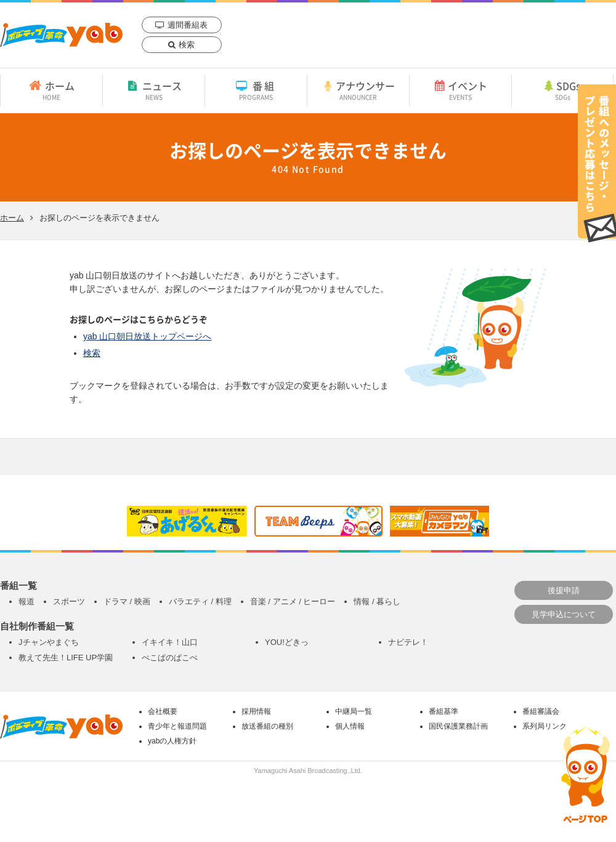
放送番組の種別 (267, 726)
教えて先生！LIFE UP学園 (66, 658)
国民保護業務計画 (458, 726)
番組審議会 (541, 711)
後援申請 (564, 590)
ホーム (51, 90)
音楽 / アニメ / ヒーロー (293, 601)
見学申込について (564, 614)
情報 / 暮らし (377, 601)
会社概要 (163, 711)
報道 (26, 601)
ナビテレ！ (408, 642)
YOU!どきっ (287, 642)
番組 (256, 90)
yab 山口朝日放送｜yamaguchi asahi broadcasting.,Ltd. (61, 35)
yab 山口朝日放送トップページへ (147, 336)
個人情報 (350, 726)
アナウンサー (358, 90)
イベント (460, 90)
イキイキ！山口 (170, 642)
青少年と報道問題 (177, 726)
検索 (187, 45)
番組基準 (444, 711)
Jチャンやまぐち (49, 642)
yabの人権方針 (172, 741)
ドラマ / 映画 (127, 601)
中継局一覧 (354, 711)
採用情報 (256, 711)
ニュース (154, 90)
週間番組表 (188, 25)
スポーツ (69, 601)
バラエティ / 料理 (200, 601)
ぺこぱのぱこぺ (170, 658)
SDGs (562, 90)
